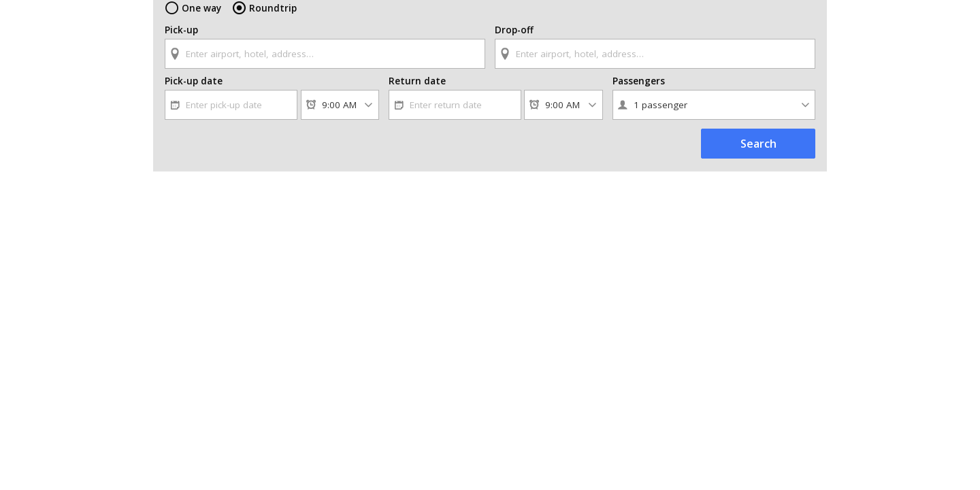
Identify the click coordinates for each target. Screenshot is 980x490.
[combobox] (325, 53)
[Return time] (563, 116)
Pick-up (181, 30)
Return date (414, 92)
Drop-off (513, 30)
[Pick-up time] (340, 116)
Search (758, 154)
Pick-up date (192, 92)
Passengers (638, 92)
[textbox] (325, 54)
